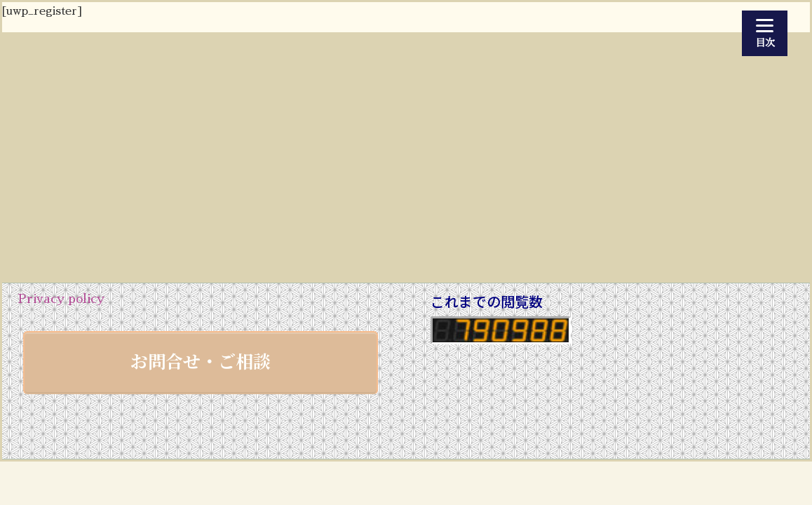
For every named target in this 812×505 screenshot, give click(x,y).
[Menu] (765, 33)
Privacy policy (61, 299)
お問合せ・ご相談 (201, 361)
